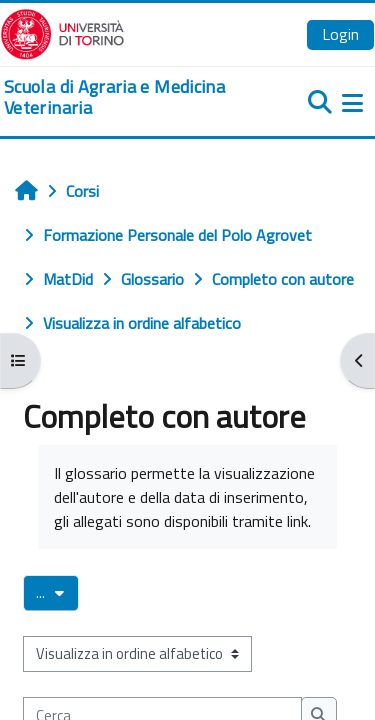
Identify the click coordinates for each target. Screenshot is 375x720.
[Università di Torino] (62, 32)
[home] (125, 97)
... (57, 592)
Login (340, 34)
